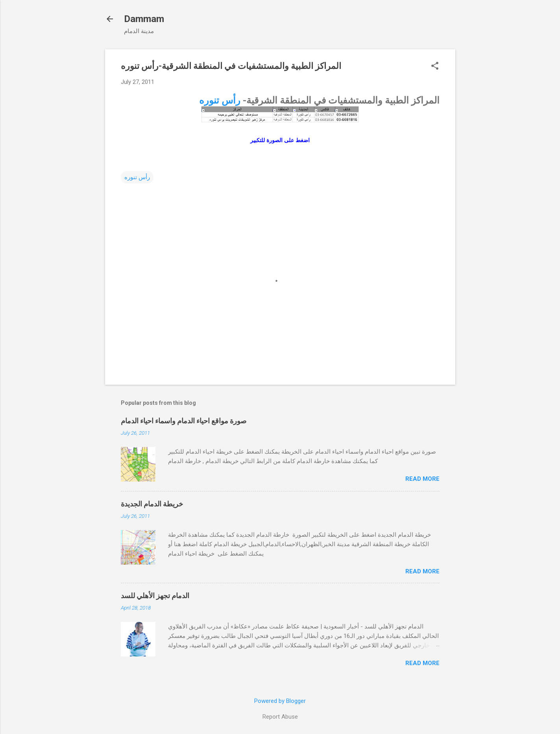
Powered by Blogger (280, 701)
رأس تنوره (220, 100)
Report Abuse (280, 717)
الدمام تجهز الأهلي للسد (155, 596)
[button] (435, 67)
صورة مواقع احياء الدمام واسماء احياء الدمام (184, 421)
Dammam (144, 19)
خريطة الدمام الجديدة (152, 504)
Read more (422, 479)
